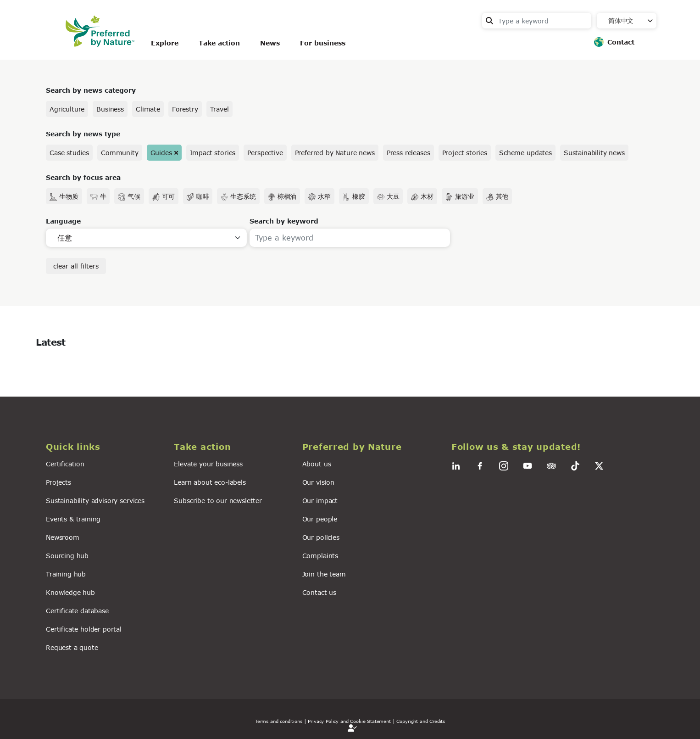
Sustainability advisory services (95, 501)
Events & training (73, 519)
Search (489, 21)
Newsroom (63, 537)
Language (63, 221)
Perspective (265, 153)
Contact (621, 42)
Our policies (321, 537)
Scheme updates (525, 153)
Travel (219, 109)
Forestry (185, 109)
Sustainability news (594, 153)
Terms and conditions (279, 721)
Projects (58, 482)
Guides (161, 153)
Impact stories (213, 153)
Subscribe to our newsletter (218, 501)
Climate (148, 109)
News (270, 43)
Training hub (66, 574)
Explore (165, 43)
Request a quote (72, 647)
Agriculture (67, 109)
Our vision (318, 482)
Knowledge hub (70, 592)
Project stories (465, 153)
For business (323, 43)
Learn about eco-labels (210, 482)
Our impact (320, 501)
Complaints (320, 556)
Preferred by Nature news (335, 153)
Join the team (324, 574)
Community (120, 153)
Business (110, 109)
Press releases (408, 153)
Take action (219, 43)
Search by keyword (284, 221)
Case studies (69, 153)
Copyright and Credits (421, 721)
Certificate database (77, 611)
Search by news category (91, 90)
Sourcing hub (67, 556)
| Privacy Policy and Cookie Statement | (350, 721)
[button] (104, 447)
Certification (65, 464)
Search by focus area (83, 177)
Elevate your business (208, 464)
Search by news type (83, 134)
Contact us (319, 592)
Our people (320, 519)
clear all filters (76, 266)
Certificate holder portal (84, 629)
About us (317, 464)
